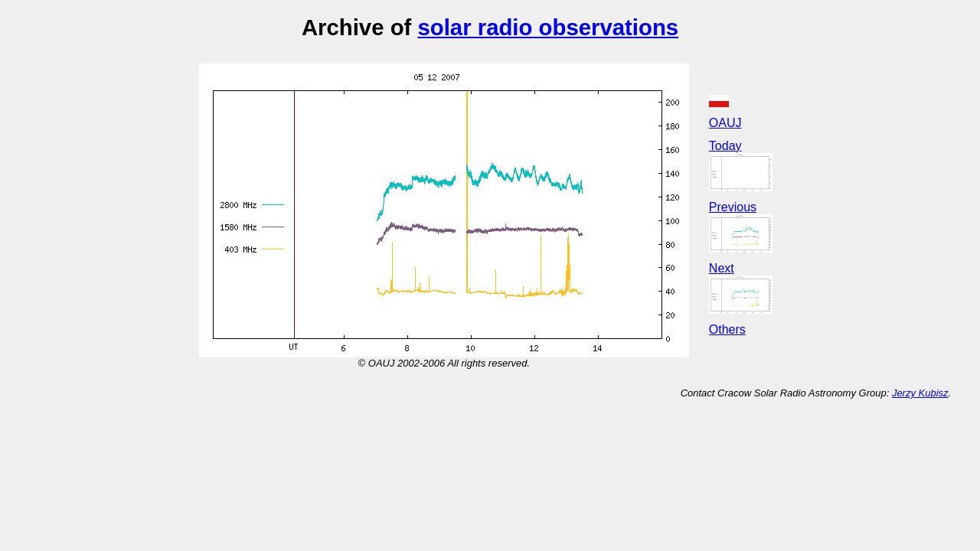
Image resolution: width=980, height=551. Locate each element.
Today (725, 146)
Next (722, 268)
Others (727, 329)
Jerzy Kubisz (920, 393)
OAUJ (725, 123)
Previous (733, 207)
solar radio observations (548, 27)
